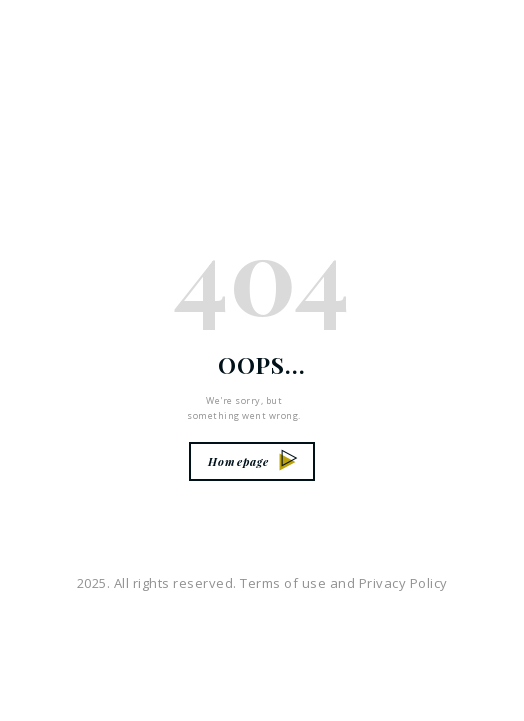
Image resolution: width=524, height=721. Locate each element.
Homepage (252, 461)
